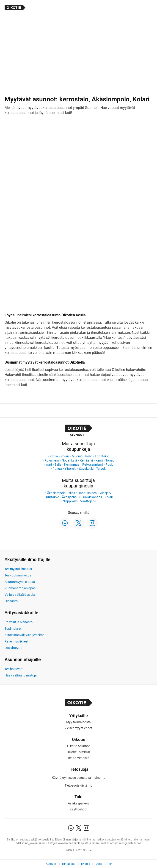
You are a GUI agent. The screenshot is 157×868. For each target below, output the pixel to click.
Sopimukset (13, 629)
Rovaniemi (52, 460)
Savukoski (86, 469)
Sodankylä (70, 460)
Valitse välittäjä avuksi (20, 595)
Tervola (101, 469)
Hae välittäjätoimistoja (21, 675)
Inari (49, 465)
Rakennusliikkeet (17, 641)
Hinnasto (11, 601)
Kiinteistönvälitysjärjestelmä (25, 635)
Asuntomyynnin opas (20, 582)
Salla (58, 465)
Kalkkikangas (92, 497)
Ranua (57, 469)
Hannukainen (87, 493)
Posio (109, 465)
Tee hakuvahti (14, 669)
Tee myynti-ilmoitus (18, 569)
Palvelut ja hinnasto (19, 622)
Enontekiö (102, 456)
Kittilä (54, 456)
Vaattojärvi (88, 501)
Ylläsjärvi (106, 493)
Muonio (77, 456)
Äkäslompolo (56, 493)
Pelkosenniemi (92, 465)
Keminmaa (72, 465)
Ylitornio (70, 469)
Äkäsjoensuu (71, 497)
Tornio (110, 460)
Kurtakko (53, 497)
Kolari (65, 456)
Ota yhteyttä (14, 648)
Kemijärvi (86, 460)
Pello (89, 456)
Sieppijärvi (70, 501)
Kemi (99, 460)
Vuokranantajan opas (20, 588)
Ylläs (72, 493)
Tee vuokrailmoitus (18, 575)
